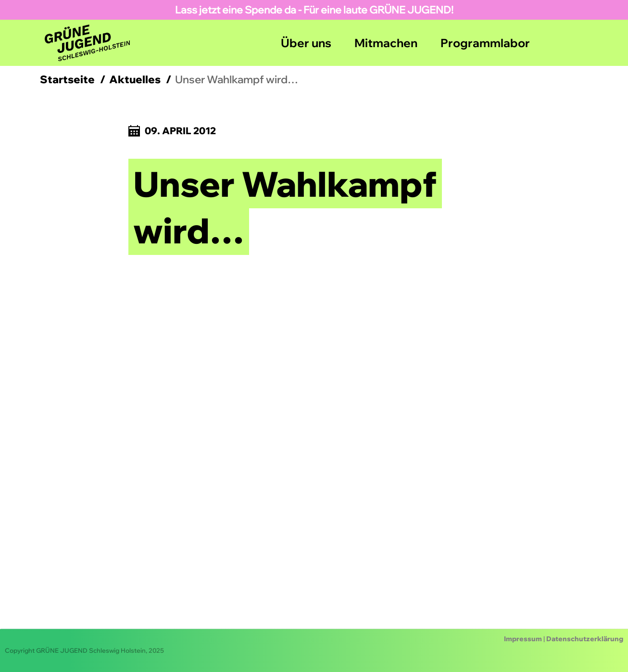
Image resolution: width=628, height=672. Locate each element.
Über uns (306, 43)
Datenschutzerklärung (585, 639)
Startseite (67, 79)
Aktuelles (135, 79)
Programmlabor (485, 43)
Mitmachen (386, 43)
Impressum (523, 639)
